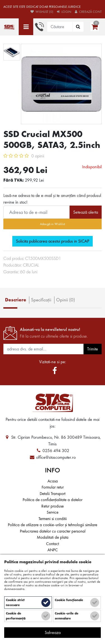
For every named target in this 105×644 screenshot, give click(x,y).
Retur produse (52, 506)
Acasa (53, 481)
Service (52, 512)
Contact (52, 544)
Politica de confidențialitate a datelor (52, 500)
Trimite (93, 349)
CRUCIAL (31, 265)
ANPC (53, 550)
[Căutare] (78, 27)
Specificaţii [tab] (41, 300)
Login (64, 12)
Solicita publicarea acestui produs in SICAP (52, 241)
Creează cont (88, 12)
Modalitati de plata (53, 537)
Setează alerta (86, 212)
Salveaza (53, 632)
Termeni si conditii (53, 519)
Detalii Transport (52, 494)
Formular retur (53, 487)
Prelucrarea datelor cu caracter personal (53, 531)
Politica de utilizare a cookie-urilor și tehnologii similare (52, 525)
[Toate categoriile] (26, 27)
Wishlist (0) (42, 12)
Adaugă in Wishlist (52, 224)
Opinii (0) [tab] (65, 300)
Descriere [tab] (16, 300)
